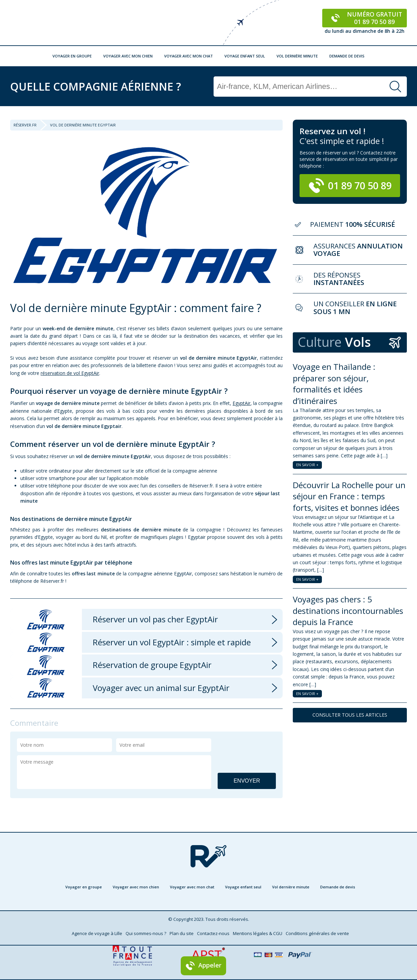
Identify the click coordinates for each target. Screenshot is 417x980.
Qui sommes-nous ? (146, 933)
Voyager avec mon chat (189, 56)
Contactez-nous (213, 933)
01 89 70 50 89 (350, 186)
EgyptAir (242, 403)
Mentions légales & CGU (258, 933)
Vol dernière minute (297, 56)
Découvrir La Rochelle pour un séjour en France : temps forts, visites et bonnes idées (349, 496)
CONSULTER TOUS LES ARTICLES (350, 715)
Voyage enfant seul (245, 56)
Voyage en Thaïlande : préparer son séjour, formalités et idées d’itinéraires (334, 384)
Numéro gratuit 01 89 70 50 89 (365, 18)
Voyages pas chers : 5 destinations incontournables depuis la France (348, 611)
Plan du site (182, 933)
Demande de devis (347, 56)
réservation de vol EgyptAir (70, 373)
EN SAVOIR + (307, 465)
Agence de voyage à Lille (97, 933)
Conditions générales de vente (317, 933)
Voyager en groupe (72, 56)
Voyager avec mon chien (128, 56)
